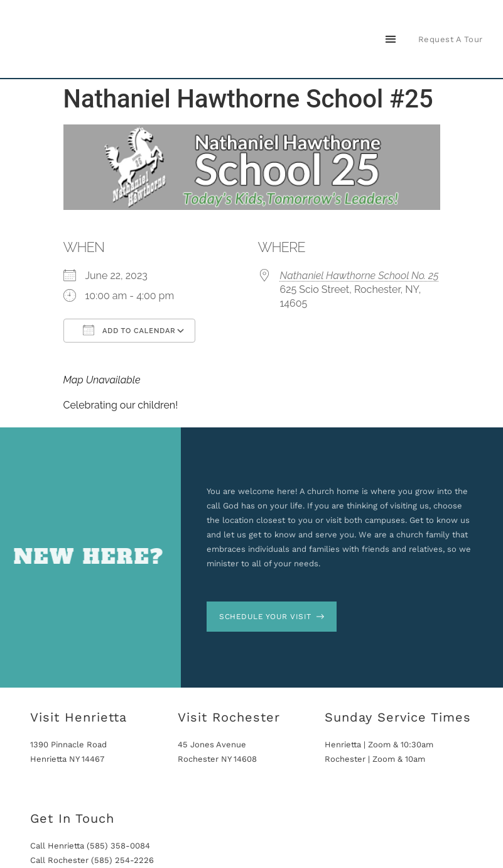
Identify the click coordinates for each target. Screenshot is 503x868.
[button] (391, 39)
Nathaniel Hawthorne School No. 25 (360, 276)
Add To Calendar (129, 330)
